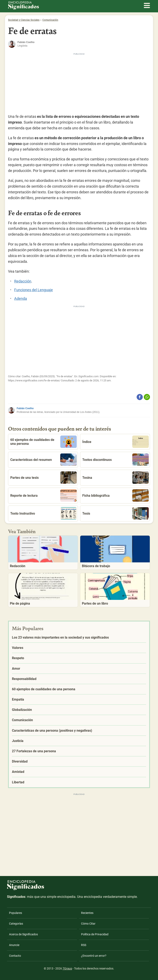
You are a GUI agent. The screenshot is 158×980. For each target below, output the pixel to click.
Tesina (116, 478)
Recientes (87, 913)
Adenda (21, 298)
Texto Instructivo (44, 513)
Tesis (116, 513)
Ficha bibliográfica (116, 495)
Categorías (16, 924)
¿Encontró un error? (94, 956)
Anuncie (14, 945)
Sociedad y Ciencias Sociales (24, 20)
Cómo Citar (88, 924)
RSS (84, 945)
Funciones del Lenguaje (34, 290)
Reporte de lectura (44, 495)
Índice (116, 442)
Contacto (15, 956)
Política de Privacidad (95, 934)
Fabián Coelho (25, 408)
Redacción (23, 281)
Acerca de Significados (23, 934)
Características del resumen (44, 460)
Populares (16, 913)
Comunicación (50, 20)
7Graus (67, 968)
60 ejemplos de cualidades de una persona (44, 442)
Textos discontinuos (116, 460)
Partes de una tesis (44, 478)
